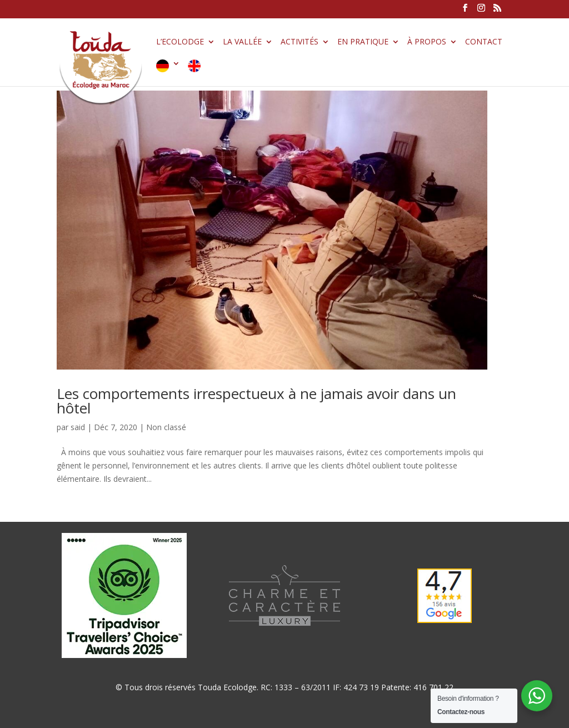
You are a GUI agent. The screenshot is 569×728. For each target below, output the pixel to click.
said (78, 427)
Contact (484, 42)
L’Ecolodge (180, 42)
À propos (427, 42)
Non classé (166, 427)
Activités (300, 42)
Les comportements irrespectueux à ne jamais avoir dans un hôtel (256, 401)
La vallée (242, 42)
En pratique (363, 42)
